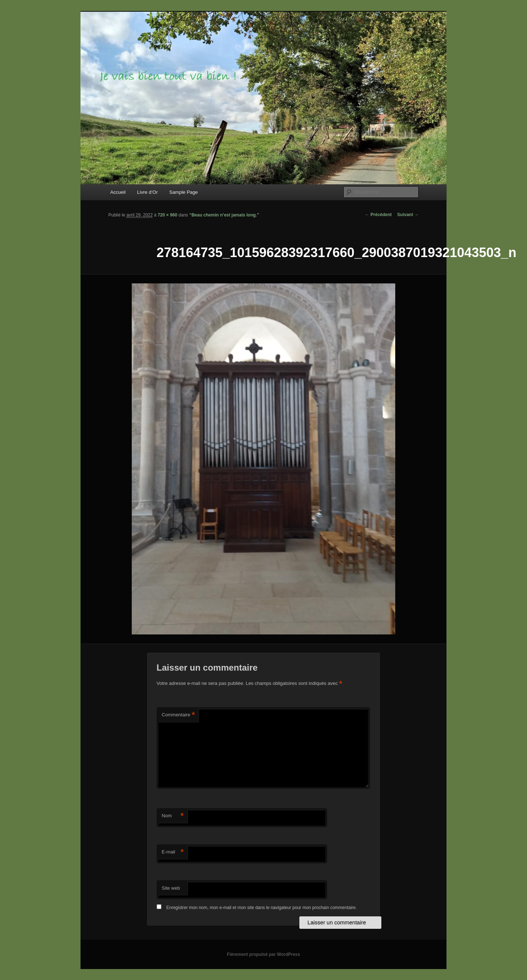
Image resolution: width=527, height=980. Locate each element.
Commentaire (178, 715)
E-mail (173, 852)
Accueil (118, 192)
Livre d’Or (147, 192)
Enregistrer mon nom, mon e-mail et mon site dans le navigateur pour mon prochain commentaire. (261, 908)
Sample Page (183, 192)
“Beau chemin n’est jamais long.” (224, 215)
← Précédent (378, 215)
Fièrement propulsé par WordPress (263, 954)
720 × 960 (168, 215)
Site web (171, 888)
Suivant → (408, 215)
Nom (173, 816)
